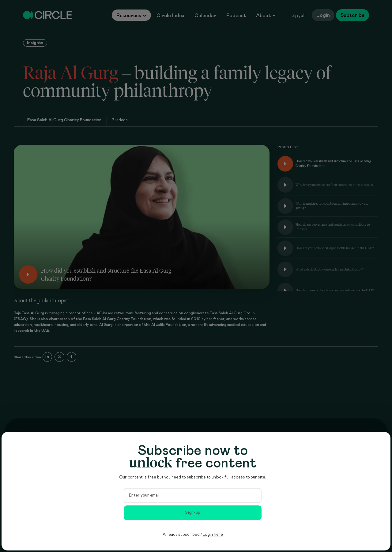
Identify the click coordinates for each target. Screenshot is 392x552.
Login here (213, 535)
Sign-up (193, 512)
